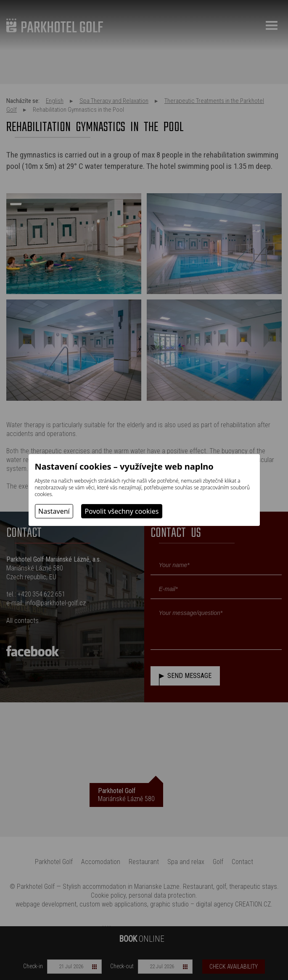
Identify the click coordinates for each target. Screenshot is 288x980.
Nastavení (54, 511)
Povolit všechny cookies (122, 511)
